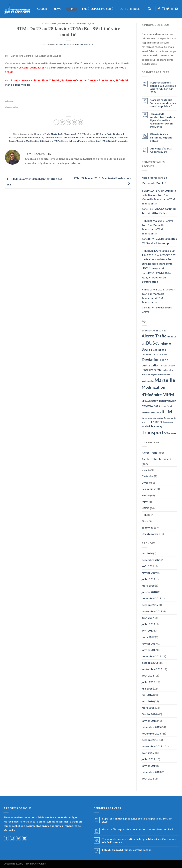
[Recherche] (149, 9)
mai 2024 (147, 553)
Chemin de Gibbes (94, 137)
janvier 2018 (149, 592)
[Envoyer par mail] (68, 122)
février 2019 (149, 573)
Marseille (21, 141)
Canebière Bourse (53, 137)
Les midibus (149, 489)
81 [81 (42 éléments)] (162, 331)
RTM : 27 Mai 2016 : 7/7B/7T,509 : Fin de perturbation (157, 277)
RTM (72, 9)
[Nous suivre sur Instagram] (163, 9)
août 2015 (148, 753)
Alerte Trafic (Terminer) (71, 24)
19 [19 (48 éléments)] (143, 331)
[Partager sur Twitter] (62, 122)
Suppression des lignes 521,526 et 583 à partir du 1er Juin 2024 (163, 87)
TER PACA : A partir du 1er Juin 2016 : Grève (159, 211)
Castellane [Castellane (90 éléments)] (159, 350)
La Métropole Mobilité (154, 180)
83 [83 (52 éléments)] (165, 331)
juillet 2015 (148, 759)
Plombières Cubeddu (89, 141)
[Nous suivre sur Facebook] (159, 9)
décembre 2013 (151, 772)
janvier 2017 (149, 650)
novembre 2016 (151, 656)
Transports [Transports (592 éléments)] (154, 432)
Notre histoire (130, 9)
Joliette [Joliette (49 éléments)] (166, 370)
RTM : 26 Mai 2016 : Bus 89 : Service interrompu (159, 241)
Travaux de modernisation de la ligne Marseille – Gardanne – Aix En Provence (163, 120)
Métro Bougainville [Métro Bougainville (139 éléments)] (163, 401)
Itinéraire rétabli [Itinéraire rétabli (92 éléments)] (152, 370)
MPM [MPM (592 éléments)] (168, 394)
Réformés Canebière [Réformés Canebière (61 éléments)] (153, 418)
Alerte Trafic (50, 24)
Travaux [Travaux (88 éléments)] (171, 433)
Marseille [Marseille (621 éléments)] (165, 380)
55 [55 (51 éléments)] (157, 331)
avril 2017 (148, 630)
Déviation (108, 137)
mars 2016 (148, 708)
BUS (87, 24)
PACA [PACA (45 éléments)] (158, 413)
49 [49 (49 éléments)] (154, 331)
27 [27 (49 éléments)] (146, 331)
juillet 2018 (148, 579)
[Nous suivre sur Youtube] (176, 9)
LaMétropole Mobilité (98, 9)
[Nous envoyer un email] (172, 9)
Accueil (42, 9)
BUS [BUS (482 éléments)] (150, 343)
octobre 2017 (150, 605)
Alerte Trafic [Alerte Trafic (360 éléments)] (154, 336)
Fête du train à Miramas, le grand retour (161, 137)
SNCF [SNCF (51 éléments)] (144, 422)
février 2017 (149, 643)
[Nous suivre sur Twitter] (168, 9)
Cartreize (148, 476)
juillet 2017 (148, 624)
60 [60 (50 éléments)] (160, 331)
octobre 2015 (150, 740)
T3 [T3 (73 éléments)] (156, 422)
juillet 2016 (148, 682)
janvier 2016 (149, 721)
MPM (54, 141)
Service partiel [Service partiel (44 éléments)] (170, 418)
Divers (146, 482)
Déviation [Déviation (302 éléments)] (151, 360)
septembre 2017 (152, 611)
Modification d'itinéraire (39, 141)
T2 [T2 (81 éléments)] (152, 422)
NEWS (58, 9)
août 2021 (148, 566)
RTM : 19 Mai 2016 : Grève (157, 310)
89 (98, 134)
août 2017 (148, 618)
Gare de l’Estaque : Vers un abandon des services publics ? (163, 103)
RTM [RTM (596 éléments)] (167, 412)
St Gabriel (111, 141)
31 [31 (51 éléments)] (148, 331)
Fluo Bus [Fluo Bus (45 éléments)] (164, 366)
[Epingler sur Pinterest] (74, 122)
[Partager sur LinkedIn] (80, 122)
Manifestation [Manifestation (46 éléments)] (148, 381)
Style (145, 521)
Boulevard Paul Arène (28, 137)
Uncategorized (151, 534)
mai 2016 (147, 695)
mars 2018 (148, 585)
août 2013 (148, 778)
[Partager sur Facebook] (56, 122)
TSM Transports (84, 44)
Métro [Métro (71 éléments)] (145, 401)
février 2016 (149, 714)
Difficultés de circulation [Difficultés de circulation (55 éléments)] (154, 355)
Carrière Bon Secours (73, 137)
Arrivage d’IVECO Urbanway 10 (161, 150)
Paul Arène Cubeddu (68, 141)
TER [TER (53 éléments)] (160, 422)
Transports (122, 141)
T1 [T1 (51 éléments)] (149, 422)
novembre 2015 (151, 733)
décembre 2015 (151, 727)
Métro (146, 495)
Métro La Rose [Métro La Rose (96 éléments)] (151, 406)
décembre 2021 (151, 560)
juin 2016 (147, 688)
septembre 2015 (152, 746)
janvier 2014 (149, 766)
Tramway (148, 527)
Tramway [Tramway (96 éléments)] (156, 426)
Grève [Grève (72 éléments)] (171, 366)
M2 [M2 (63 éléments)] (170, 374)
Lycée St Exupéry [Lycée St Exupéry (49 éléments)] (160, 375)
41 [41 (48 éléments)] (151, 331)
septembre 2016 (152, 669)
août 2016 (148, 675)
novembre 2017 (151, 598)
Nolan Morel (149, 178)
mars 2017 (148, 637)
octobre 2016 (150, 663)
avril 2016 (148, 701)
